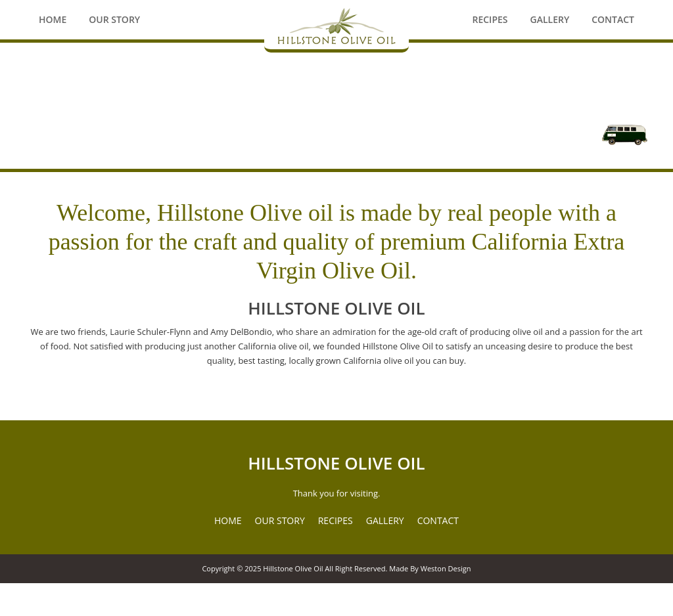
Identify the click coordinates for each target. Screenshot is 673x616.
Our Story (114, 19)
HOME (228, 520)
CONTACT (438, 520)
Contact (613, 19)
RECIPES (336, 520)
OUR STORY (280, 520)
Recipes (490, 19)
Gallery (550, 19)
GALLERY (385, 520)
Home (53, 19)
